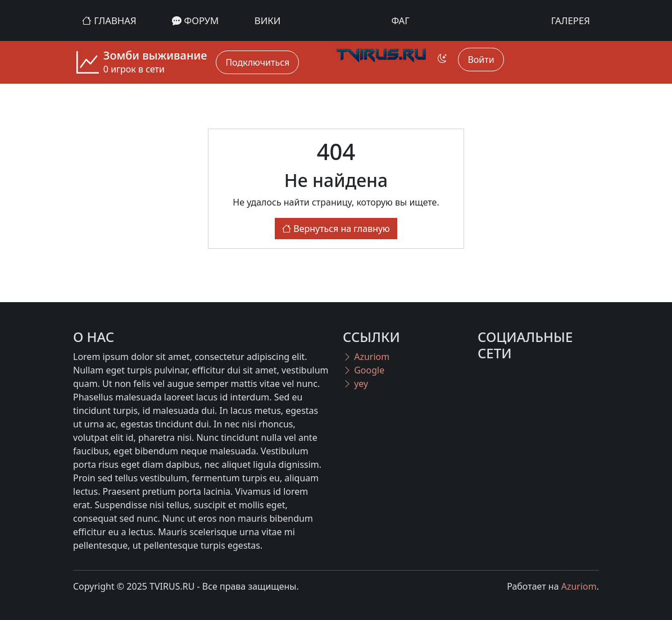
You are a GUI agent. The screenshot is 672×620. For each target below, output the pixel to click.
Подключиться (257, 62)
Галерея (571, 20)
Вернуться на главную (336, 229)
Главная (109, 20)
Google (364, 370)
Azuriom (366, 357)
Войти (481, 60)
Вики (268, 20)
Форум (195, 20)
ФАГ (401, 20)
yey (355, 384)
